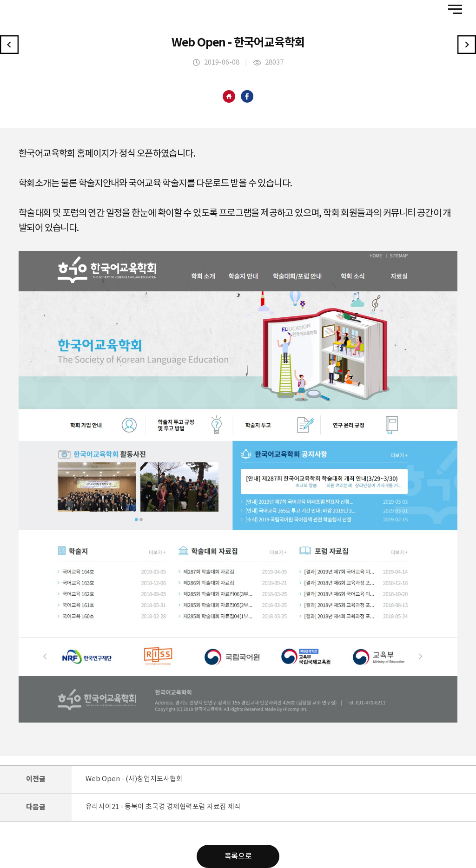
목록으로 (238, 856)
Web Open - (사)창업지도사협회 (134, 779)
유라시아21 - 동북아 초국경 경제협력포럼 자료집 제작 (163, 807)
